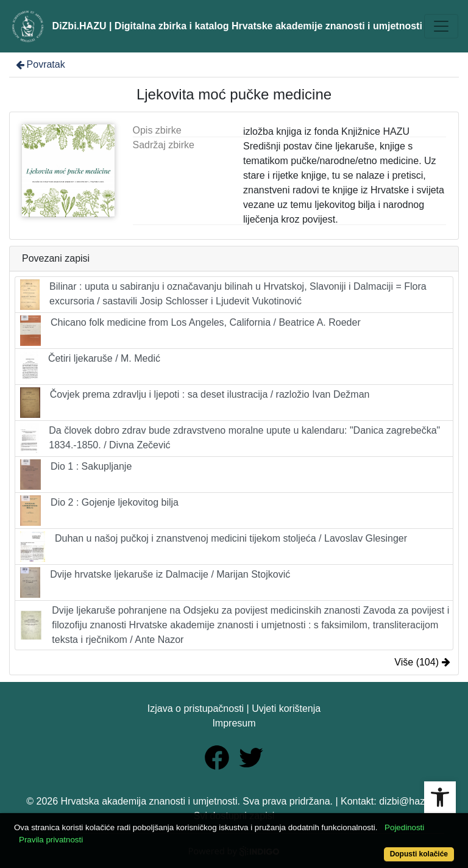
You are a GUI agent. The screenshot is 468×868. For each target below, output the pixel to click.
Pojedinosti (404, 827)
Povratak (40, 64)
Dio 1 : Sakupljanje (76, 475)
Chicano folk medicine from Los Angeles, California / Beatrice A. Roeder (190, 331)
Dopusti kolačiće (419, 854)
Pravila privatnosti (51, 840)
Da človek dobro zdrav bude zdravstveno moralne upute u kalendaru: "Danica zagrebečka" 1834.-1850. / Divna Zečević (230, 439)
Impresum (234, 723)
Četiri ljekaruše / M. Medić (90, 367)
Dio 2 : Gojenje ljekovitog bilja (99, 511)
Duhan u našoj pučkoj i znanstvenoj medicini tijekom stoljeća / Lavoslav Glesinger (214, 547)
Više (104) (422, 662)
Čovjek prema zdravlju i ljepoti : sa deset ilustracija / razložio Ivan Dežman (195, 403)
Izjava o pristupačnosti (196, 708)
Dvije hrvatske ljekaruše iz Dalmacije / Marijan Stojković (155, 583)
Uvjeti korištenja (286, 708)
